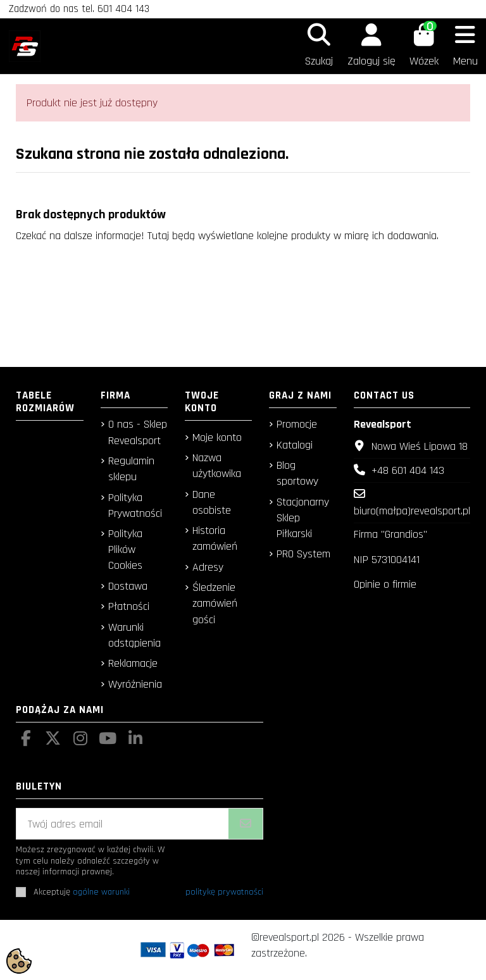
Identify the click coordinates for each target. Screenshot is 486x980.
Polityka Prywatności (135, 506)
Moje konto (217, 437)
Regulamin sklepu (131, 469)
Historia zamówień (215, 538)
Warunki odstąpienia (134, 635)
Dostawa (128, 586)
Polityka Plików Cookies (125, 549)
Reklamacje (133, 663)
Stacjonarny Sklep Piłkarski (303, 518)
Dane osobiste (212, 502)
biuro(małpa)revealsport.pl (412, 511)
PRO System (303, 554)
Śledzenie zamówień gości (215, 603)
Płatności (129, 606)
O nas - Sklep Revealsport (138, 432)
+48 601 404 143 (408, 470)
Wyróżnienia (135, 684)
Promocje (297, 424)
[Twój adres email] (123, 824)
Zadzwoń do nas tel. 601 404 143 (79, 9)
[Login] (371, 46)
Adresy (208, 567)
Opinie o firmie (385, 584)
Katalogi (295, 445)
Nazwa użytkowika (217, 466)
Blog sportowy (297, 473)
